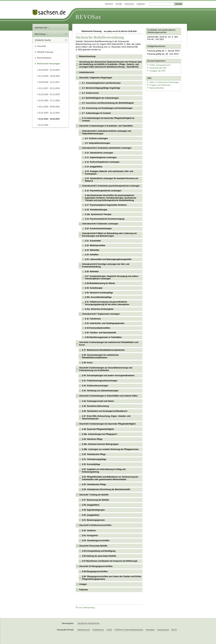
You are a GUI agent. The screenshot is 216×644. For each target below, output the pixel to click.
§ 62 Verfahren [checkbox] (89, 531)
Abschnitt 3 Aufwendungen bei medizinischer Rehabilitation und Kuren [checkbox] (109, 344)
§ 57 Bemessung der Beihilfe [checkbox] (96, 500)
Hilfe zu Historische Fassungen (162, 81)
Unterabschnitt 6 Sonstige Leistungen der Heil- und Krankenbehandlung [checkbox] (106, 265)
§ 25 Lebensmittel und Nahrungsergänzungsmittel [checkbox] (108, 259)
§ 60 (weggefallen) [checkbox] (91, 515)
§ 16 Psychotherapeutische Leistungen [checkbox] (103, 191)
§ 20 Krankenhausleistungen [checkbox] (98, 229)
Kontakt (119, 4)
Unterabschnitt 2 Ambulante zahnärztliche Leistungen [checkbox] (107, 148)
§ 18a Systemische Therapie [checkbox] (98, 214)
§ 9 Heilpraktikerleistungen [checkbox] (98, 143)
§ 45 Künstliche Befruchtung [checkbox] (95, 406)
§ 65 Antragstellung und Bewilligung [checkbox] (99, 551)
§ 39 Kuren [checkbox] (87, 363)
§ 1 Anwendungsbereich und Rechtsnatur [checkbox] (101, 83)
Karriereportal (163, 630)
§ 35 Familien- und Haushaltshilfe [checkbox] (101, 333)
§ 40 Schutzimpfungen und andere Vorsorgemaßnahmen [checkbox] (108, 376)
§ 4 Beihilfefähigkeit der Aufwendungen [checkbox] (100, 98)
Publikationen (98, 630)
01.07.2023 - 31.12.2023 (49, 113)
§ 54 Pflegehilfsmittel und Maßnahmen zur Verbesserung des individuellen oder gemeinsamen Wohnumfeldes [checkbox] (110, 478)
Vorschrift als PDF (156, 67)
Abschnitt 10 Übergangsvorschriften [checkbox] (96, 566)
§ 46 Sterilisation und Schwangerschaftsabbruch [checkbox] (105, 411)
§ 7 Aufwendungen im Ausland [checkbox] (96, 113)
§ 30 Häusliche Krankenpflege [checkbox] (99, 293)
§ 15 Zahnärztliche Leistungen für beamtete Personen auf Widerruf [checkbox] (111, 180)
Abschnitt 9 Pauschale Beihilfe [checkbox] (93, 546)
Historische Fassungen (48, 64)
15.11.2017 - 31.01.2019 (49, 88)
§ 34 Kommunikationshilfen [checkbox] (98, 328)
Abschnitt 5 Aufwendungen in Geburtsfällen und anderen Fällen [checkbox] (108, 396)
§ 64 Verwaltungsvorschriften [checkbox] (96, 541)
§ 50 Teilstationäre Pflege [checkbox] (94, 454)
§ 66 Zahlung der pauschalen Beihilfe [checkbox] (99, 556)
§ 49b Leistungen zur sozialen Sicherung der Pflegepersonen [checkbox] (110, 449)
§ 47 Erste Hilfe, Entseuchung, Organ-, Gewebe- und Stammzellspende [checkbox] (106, 417)
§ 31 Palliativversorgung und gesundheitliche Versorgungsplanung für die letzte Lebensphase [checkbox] (107, 303)
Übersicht (109, 4)
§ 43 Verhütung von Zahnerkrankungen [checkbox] (100, 391)
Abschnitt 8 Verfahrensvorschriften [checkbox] (95, 525)
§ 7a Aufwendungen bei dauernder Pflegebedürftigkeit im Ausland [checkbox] (108, 119)
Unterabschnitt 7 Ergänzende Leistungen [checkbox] (101, 314)
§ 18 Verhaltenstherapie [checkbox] (96, 210)
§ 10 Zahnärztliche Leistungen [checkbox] (99, 153)
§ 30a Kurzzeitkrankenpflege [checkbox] (98, 297)
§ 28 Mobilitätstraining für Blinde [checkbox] (100, 283)
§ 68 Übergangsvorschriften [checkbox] (95, 571)
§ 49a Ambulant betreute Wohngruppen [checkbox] (100, 444)
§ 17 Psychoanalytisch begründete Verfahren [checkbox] (106, 205)
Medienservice (84, 630)
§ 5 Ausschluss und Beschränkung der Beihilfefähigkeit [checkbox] (108, 103)
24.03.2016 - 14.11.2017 (49, 82)
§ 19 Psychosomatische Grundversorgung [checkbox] (105, 219)
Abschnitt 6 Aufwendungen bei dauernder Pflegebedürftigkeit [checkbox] (107, 424)
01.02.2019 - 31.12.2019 (49, 94)
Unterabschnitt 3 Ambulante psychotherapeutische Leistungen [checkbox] (111, 186)
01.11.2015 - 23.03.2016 (49, 76)
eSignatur (141, 4)
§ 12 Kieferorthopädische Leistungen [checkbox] (102, 162)
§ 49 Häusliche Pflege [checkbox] (92, 439)
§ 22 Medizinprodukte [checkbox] (95, 245)
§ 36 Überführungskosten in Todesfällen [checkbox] (103, 337)
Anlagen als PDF (156, 70)
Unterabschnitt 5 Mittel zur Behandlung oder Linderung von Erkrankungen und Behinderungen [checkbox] (109, 235)
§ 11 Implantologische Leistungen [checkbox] (101, 157)
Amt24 (109, 630)
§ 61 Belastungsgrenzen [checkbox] (93, 520)
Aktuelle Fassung (45, 52)
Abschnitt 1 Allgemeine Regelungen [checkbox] (96, 78)
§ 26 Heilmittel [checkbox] (92, 272)
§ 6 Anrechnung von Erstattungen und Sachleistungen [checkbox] (107, 108)
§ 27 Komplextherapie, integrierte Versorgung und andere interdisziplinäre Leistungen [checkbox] (112, 278)
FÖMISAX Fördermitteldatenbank (129, 630)
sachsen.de (42, 27)
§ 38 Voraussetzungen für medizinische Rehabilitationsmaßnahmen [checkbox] (100, 356)
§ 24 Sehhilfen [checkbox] (92, 255)
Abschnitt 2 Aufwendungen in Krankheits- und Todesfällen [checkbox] (106, 126)
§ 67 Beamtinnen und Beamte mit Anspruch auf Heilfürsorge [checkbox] (110, 561)
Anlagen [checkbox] (83, 584)
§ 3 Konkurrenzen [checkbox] (90, 93)
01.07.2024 (43, 125)
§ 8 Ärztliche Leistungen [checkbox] (96, 138)
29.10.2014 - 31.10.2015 (49, 70)
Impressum (129, 4)
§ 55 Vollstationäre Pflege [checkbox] (94, 484)
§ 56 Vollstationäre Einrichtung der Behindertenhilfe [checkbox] (106, 489)
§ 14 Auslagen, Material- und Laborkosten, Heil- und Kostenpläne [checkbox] (109, 173)
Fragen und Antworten (158, 84)
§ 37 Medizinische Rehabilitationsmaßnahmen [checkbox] (103, 350)
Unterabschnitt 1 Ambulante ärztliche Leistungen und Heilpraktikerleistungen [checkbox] (107, 132)
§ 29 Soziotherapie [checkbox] (94, 288)
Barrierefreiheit (155, 87)
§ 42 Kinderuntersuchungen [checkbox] (95, 386)
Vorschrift (41, 46)
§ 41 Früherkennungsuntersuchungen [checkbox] (100, 381)
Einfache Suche (43, 40)
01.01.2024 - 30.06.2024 (49, 119)
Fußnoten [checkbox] (84, 590)
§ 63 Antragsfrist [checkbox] (90, 536)
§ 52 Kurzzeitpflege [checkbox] (91, 464)
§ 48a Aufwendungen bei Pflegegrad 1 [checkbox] (100, 434)
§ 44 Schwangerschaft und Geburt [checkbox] (98, 401)
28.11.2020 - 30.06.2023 (49, 107)
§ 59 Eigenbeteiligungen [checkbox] (93, 510)
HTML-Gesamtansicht (158, 65)
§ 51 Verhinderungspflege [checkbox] (94, 459)
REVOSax (88, 17)
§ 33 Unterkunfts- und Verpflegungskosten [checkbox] (105, 323)
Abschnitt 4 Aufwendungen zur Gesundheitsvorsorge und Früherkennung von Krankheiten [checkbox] (106, 369)
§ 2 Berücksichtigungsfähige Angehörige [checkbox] (101, 88)
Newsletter (150, 630)
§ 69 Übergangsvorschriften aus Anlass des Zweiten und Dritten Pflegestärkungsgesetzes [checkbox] (112, 578)
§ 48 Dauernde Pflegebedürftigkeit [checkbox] (98, 429)
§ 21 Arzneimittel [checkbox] (93, 241)
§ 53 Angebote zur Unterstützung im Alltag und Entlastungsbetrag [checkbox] (104, 471)
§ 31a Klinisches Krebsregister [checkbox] (99, 309)
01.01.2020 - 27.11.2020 (49, 101)
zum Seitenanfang (85, 607)
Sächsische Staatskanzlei (88, 623)
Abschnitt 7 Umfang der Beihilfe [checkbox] (94, 495)
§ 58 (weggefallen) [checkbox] (91, 505)
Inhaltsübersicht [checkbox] (87, 72)
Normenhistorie (44, 58)
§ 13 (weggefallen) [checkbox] (94, 167)
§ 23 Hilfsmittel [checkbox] (92, 250)
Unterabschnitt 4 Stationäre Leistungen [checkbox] (100, 224)
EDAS (174, 630)
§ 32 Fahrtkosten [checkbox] (93, 319)
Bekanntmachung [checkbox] (87, 56)
